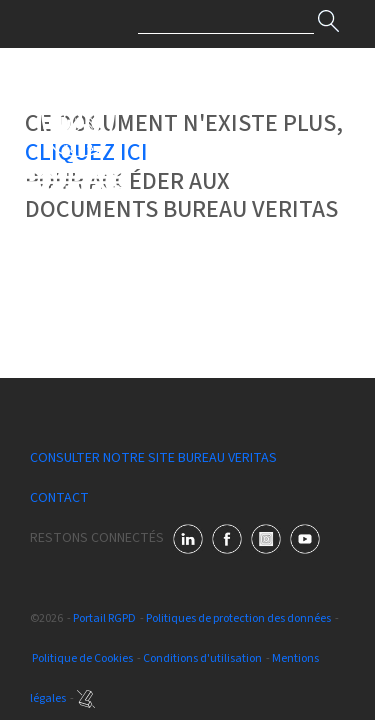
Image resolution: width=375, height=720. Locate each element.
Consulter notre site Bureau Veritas (153, 458)
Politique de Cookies (82, 658)
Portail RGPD (104, 618)
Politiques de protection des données (238, 618)
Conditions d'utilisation (202, 658)
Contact (59, 498)
